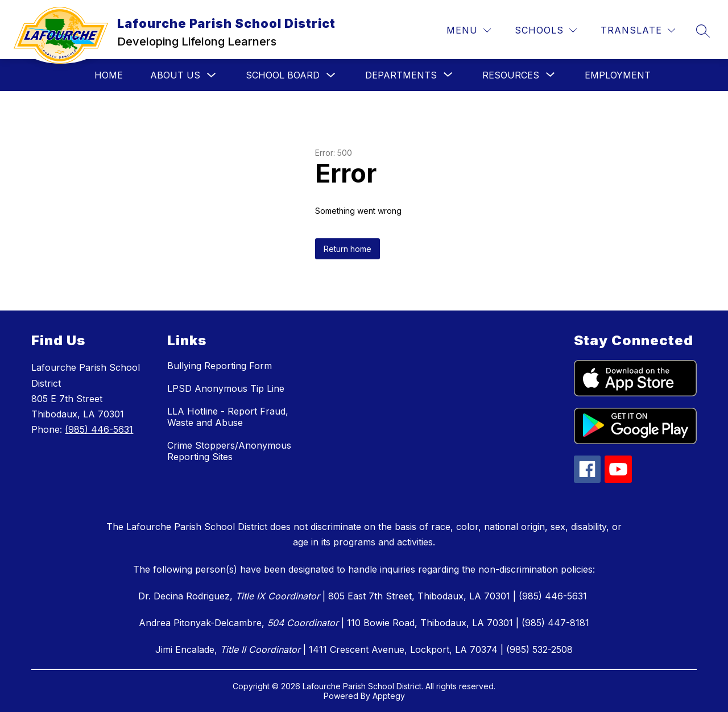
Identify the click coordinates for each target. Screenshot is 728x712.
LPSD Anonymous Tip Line (226, 388)
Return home (348, 249)
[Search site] (703, 31)
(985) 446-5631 (99, 429)
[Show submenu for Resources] (511, 75)
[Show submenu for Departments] (401, 75)
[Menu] (469, 30)
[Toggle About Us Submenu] (212, 75)
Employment (618, 75)
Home (109, 75)
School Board (283, 75)
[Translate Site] (638, 30)
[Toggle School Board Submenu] (331, 75)
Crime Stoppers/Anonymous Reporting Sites (229, 451)
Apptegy (389, 696)
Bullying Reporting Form (220, 366)
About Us (175, 75)
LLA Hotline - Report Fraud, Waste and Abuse (228, 417)
